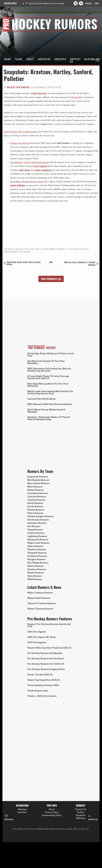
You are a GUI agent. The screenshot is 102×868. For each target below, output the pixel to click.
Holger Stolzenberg (18, 87)
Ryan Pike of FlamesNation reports (27, 182)
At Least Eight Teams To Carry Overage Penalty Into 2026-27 (48, 377)
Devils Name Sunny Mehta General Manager (46, 411)
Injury (32, 249)
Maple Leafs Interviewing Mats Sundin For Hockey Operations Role (50, 392)
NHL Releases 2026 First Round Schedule (50, 404)
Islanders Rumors (37, 523)
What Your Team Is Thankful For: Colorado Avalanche (80, 263)
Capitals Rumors (36, 500)
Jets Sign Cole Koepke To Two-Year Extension (46, 362)
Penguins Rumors (37, 553)
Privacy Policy (52, 812)
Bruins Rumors (36, 490)
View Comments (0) (51, 279)
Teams (19, 59)
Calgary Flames (22, 249)
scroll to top (93, 818)
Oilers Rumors (35, 546)
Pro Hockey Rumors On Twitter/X (46, 664)
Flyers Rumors (35, 513)
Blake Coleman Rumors (40, 593)
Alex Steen (25, 170)
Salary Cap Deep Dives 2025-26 (44, 680)
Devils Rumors (35, 503)
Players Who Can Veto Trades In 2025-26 (49, 648)
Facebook (81, 815)
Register (89, 3)
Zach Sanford (40, 166)
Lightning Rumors (37, 536)
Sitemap (22, 809)
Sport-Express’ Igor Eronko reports (20, 132)
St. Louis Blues (73, 249)
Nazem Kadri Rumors (39, 598)
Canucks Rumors (37, 496)
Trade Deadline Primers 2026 (43, 685)
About (30, 59)
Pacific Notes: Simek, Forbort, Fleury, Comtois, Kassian (24, 263)
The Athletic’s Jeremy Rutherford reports (30, 162)
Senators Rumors (37, 569)
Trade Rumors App (38, 691)
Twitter (81, 812)
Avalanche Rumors (38, 477)
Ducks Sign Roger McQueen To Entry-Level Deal (46, 3)
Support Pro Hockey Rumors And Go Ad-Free (49, 625)
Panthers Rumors (37, 549)
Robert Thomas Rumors (40, 609)
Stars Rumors (35, 576)
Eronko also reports (19, 143)
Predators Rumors (37, 556)
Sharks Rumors (36, 573)
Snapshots (61, 249)
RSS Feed (81, 818)
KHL (38, 249)
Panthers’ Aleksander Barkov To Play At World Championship (49, 418)
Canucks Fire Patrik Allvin (41, 399)
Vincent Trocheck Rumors (42, 603)
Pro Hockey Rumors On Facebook (46, 658)
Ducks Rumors (35, 506)
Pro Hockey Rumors (14, 17)
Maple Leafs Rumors (39, 543)
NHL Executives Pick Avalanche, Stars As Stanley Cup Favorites (49, 370)
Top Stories (36, 348)
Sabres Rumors (36, 566)
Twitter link (77, 97)
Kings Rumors (35, 530)
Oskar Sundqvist (43, 170)
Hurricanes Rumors (38, 520)
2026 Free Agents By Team (42, 637)
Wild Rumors (35, 579)
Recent (51, 348)
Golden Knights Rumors (40, 516)
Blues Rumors (35, 487)
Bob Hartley (9, 249)
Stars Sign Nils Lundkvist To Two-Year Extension (48, 385)
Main (51, 262)
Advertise (44, 59)
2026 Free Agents (37, 632)
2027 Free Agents (37, 642)
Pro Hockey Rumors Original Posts (46, 669)
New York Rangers (48, 249)
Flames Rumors (36, 510)
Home (8, 59)
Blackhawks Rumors (38, 480)
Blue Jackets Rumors (39, 483)
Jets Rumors (34, 526)
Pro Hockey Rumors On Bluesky (45, 653)
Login (96, 3)
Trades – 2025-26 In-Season (42, 696)
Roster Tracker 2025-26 (40, 675)
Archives (60, 59)
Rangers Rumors (36, 559)
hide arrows (9, 818)
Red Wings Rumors (38, 563)
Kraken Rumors (36, 533)
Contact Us (75, 60)
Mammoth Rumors (38, 539)
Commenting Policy (52, 815)
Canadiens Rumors (38, 493)
